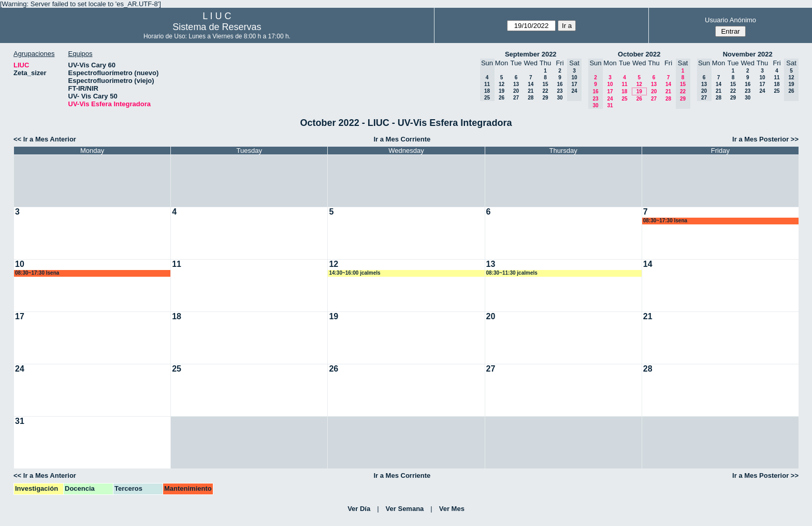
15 (545, 84)
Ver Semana (405, 509)
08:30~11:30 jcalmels (512, 273)
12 (502, 84)
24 (610, 99)
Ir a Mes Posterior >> (765, 139)
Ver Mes (452, 509)
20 (516, 91)
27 (516, 98)
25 (624, 99)
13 (516, 84)
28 (531, 98)
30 (560, 98)
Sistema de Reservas (217, 27)
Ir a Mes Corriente (402, 139)
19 (502, 91)
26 (502, 98)
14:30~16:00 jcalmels (354, 273)
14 (531, 84)
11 (624, 84)
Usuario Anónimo (730, 20)
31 (610, 105)
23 (560, 91)
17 (610, 91)
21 (531, 91)
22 (545, 91)
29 (545, 98)
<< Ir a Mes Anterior (45, 139)
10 (610, 84)
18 (624, 91)
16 (560, 84)
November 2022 (748, 54)
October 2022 (639, 54)
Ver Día (359, 509)
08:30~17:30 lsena (665, 221)
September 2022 (531, 54)
